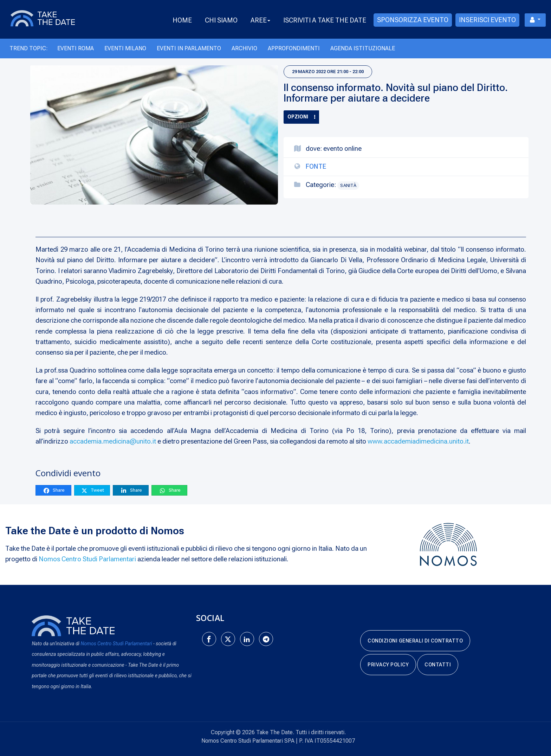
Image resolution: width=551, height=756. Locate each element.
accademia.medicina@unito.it (113, 441)
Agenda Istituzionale (363, 48)
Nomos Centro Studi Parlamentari (87, 559)
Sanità (348, 185)
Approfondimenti (294, 48)
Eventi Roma (76, 48)
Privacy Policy (388, 665)
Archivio (244, 48)
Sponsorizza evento (413, 20)
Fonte (316, 166)
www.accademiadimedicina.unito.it (418, 441)
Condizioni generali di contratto (415, 641)
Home (182, 20)
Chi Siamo (221, 20)
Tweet (92, 490)
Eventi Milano (125, 48)
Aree (260, 20)
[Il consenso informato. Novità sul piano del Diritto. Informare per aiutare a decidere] (154, 135)
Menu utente (533, 20)
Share (54, 490)
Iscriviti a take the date (325, 20)
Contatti (438, 665)
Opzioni (301, 117)
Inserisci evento (487, 20)
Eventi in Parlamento (189, 48)
